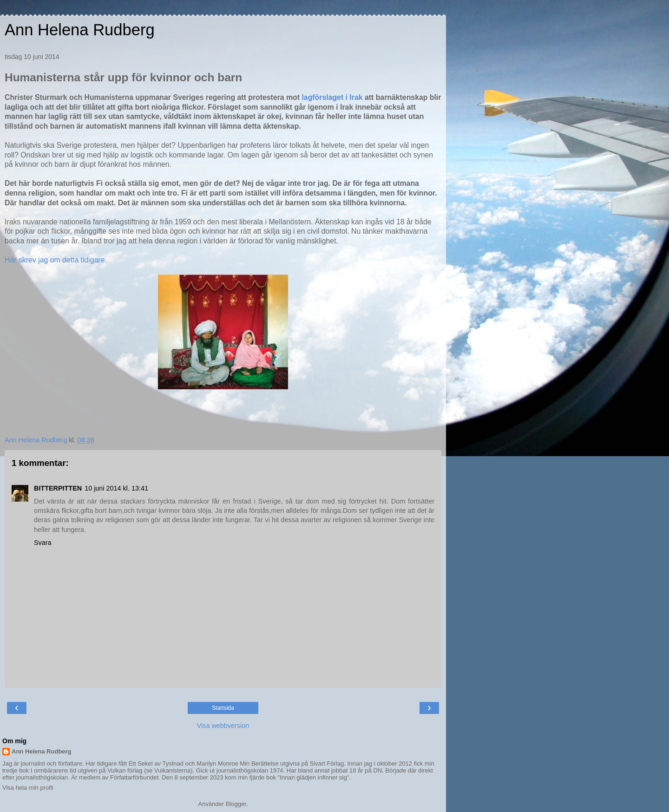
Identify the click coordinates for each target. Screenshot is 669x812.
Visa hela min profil (28, 788)
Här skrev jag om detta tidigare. (56, 260)
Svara (43, 543)
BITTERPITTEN (58, 488)
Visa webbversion (223, 726)
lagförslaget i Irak (333, 97)
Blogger (236, 804)
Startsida (223, 708)
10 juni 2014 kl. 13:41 (116, 488)
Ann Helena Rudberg (80, 30)
